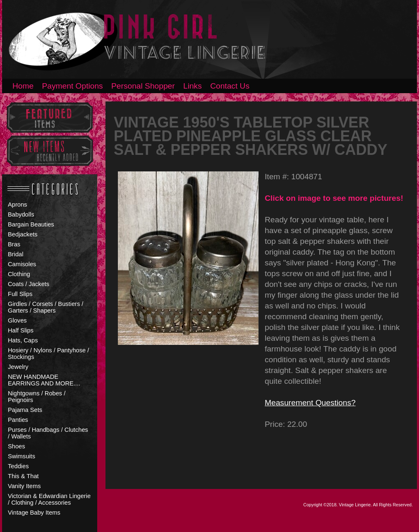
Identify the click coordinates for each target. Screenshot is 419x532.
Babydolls (21, 214)
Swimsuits (22, 456)
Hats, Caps (23, 340)
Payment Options (73, 86)
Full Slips (20, 294)
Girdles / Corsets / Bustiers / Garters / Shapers (45, 307)
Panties (18, 420)
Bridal (16, 254)
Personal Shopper (143, 86)
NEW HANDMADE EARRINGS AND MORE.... (44, 380)
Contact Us (230, 86)
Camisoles (22, 264)
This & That (23, 476)
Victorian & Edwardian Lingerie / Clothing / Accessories (49, 499)
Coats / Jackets (29, 284)
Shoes (17, 446)
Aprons (17, 205)
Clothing (19, 274)
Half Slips (21, 330)
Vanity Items (24, 486)
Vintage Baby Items (34, 513)
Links (193, 86)
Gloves (17, 320)
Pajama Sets (25, 410)
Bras (14, 244)
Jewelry (18, 367)
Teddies (18, 466)
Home (23, 86)
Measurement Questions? (310, 403)
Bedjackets (23, 234)
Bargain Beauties (31, 224)
